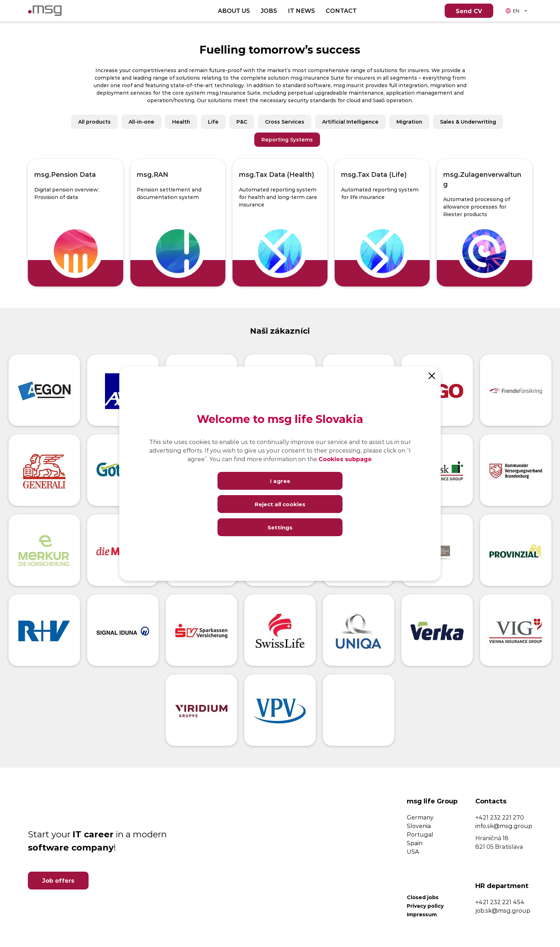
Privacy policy (425, 906)
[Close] (432, 375)
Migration (409, 122)
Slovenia (419, 826)
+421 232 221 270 (500, 817)
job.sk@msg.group (503, 910)
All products (94, 122)
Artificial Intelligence (350, 122)
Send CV (469, 11)
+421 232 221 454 (500, 902)
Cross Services (285, 122)
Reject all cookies (280, 504)
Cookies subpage (345, 459)
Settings (280, 527)
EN (512, 11)
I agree (280, 481)
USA (413, 851)
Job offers (58, 880)
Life (213, 122)
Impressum (422, 914)
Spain (415, 843)
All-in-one (141, 122)
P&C (242, 122)
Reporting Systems (287, 139)
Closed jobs (423, 897)
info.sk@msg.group (504, 826)
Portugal (420, 834)
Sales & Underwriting (468, 122)
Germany (420, 817)
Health (181, 122)
